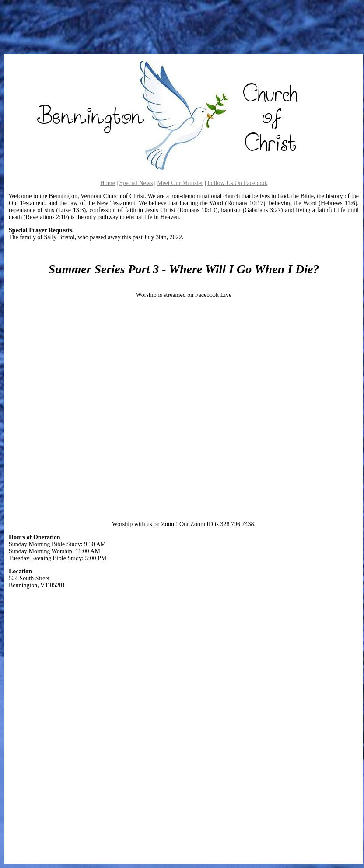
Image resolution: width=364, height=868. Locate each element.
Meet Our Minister (180, 183)
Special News (136, 183)
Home (108, 183)
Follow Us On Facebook (237, 183)
